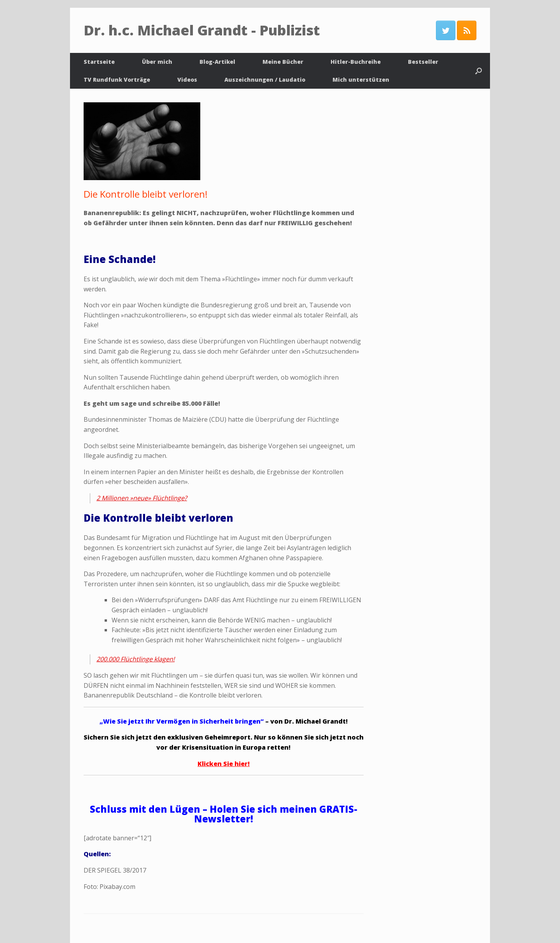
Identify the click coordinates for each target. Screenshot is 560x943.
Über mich (157, 62)
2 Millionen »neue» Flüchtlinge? (142, 498)
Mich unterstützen (361, 80)
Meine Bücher (283, 62)
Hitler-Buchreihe (356, 62)
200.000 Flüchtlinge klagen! (136, 659)
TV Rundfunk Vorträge (117, 80)
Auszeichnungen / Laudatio (265, 80)
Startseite (99, 62)
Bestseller (423, 62)
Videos (187, 80)
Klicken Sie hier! (224, 764)
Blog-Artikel (217, 62)
